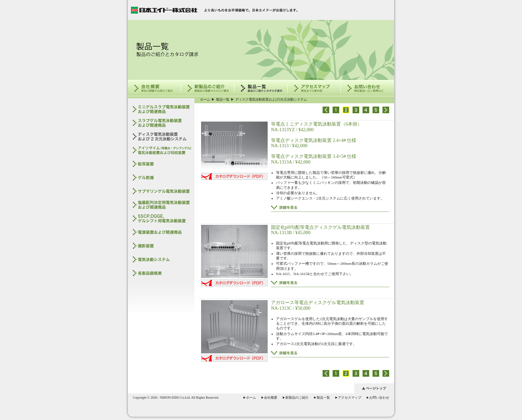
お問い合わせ (378, 398)
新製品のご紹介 (295, 398)
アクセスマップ (348, 398)
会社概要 (269, 398)
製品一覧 (223, 99)
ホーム (205, 99)
